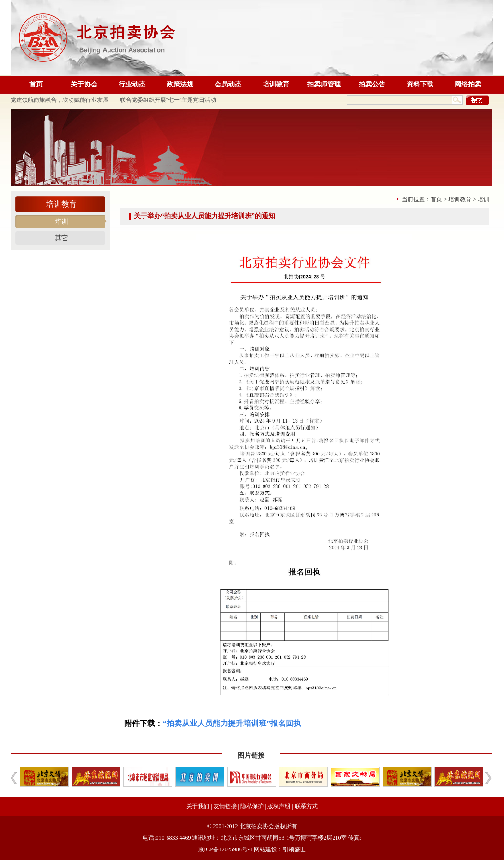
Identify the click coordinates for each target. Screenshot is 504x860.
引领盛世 (294, 849)
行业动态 (132, 84)
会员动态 (228, 84)
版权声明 (279, 806)
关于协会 (84, 84)
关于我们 (198, 806)
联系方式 (306, 806)
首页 (36, 84)
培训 (61, 222)
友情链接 (225, 806)
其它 (61, 238)
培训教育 (276, 84)
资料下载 (420, 84)
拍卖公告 (372, 84)
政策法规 (180, 84)
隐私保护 (252, 806)
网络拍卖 (468, 84)
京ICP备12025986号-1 (225, 849)
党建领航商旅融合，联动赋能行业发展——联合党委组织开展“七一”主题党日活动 (113, 100)
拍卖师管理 (324, 84)
